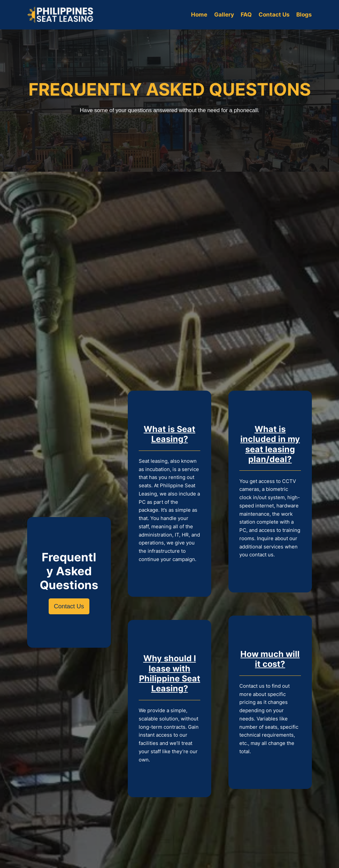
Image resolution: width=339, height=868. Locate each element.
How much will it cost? (270, 659)
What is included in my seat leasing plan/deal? (270, 444)
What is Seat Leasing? (169, 434)
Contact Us (69, 606)
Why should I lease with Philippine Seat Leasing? (170, 673)
